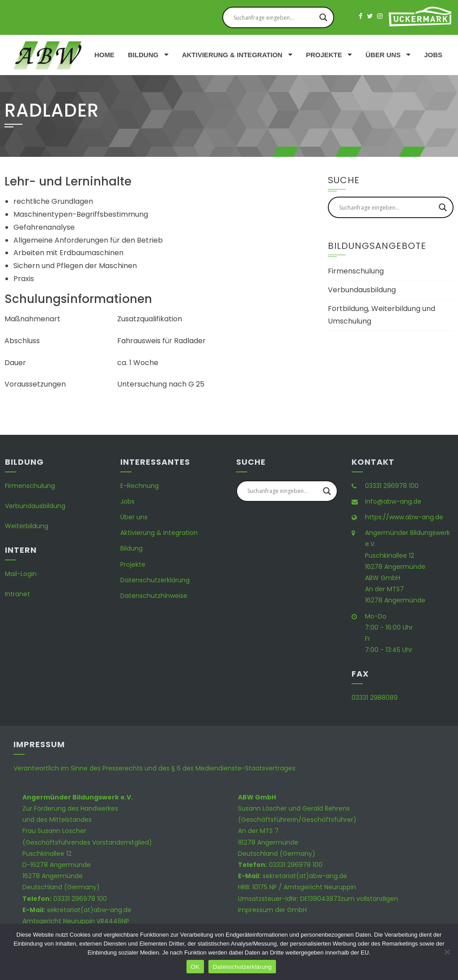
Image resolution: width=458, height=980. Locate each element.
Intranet (17, 594)
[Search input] (274, 17)
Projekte (324, 55)
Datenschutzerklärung (155, 580)
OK (195, 967)
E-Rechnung (140, 486)
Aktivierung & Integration (232, 55)
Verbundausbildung (362, 290)
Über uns (383, 55)
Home (104, 55)
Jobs (433, 55)
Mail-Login (21, 574)
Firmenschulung (356, 271)
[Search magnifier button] (323, 17)
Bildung (143, 55)
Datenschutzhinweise (154, 596)
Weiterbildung (27, 526)
